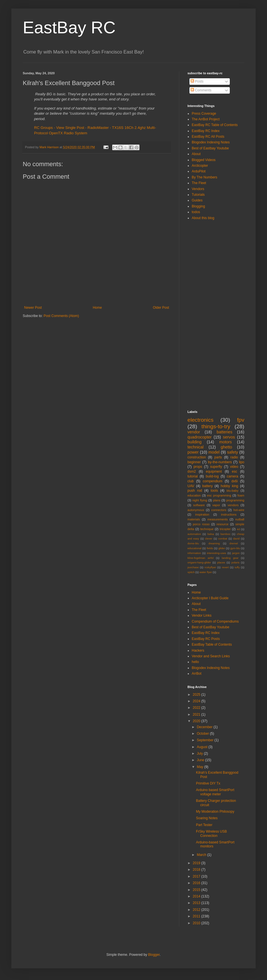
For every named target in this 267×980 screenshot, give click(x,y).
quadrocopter (200, 437)
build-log (212, 476)
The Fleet (199, 183)
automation (194, 534)
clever (209, 539)
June (201, 760)
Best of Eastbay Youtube (210, 148)
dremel (234, 543)
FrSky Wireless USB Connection (211, 833)
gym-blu (235, 548)
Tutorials (198, 195)
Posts (197, 81)
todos (196, 212)
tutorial (193, 476)
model (214, 452)
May (201, 767)
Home (97, 308)
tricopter (225, 529)
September (206, 740)
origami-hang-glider (199, 562)
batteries (225, 432)
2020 (197, 721)
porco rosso (201, 524)
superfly (216, 467)
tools (214, 491)
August (203, 747)
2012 (197, 910)
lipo (242, 462)
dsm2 (192, 472)
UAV (191, 486)
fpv (241, 420)
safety (233, 452)
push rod (195, 491)
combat (223, 539)
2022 (197, 708)
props (198, 467)
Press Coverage (204, 114)
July (200, 753)
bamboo (225, 534)
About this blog (203, 218)
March (202, 855)
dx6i (235, 481)
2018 (197, 870)
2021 (197, 715)
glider (222, 548)
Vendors (198, 189)
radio (234, 457)
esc (234, 472)
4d (238, 529)
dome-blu (193, 543)
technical (196, 447)
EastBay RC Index (206, 131)
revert (225, 567)
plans (217, 500)
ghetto (226, 447)
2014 (197, 896)
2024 (197, 701)
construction (197, 457)
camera (232, 476)
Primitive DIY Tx (208, 783)
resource (222, 524)
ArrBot (197, 674)
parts (218, 457)
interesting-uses (216, 553)
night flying (200, 500)
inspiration (202, 514)
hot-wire (239, 510)
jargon (236, 553)
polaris (235, 562)
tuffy (237, 567)
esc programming (219, 495)
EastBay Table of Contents (212, 645)
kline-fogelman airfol (201, 558)
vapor (216, 505)
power (193, 452)
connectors (219, 510)
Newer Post (33, 308)
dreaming (214, 543)
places (221, 562)
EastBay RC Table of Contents (215, 125)
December (205, 727)
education (194, 495)
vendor (194, 432)
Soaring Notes (207, 818)
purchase (193, 567)
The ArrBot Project (206, 119)
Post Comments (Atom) (61, 316)
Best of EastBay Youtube (210, 627)
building (195, 442)
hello (195, 662)
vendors (233, 505)
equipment (214, 472)
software (199, 505)
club (191, 481)
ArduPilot (199, 171)
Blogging (198, 206)
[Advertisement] (210, 315)
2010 (197, 923)
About (196, 154)
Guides (197, 200)
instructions (229, 514)
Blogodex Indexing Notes (211, 142)
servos (229, 437)
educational (194, 548)
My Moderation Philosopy (215, 812)
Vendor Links (202, 615)
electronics (201, 420)
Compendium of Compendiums (215, 621)
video (234, 467)
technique (207, 529)
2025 (197, 695)
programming (235, 500)
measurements (217, 519)
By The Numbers (205, 177)
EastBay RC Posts (206, 639)
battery (207, 486)
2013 (197, 903)
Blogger (154, 955)
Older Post (161, 308)
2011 (197, 916)
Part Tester (204, 825)
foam (241, 495)
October (203, 734)
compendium (213, 481)
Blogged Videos (204, 160)
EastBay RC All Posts (208, 137)
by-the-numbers (220, 462)
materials (194, 519)
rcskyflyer (210, 567)
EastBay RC (69, 27)
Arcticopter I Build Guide (210, 598)
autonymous (196, 510)
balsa (211, 534)
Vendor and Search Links (211, 656)
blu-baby (232, 491)
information (194, 553)
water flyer (206, 572)
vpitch (191, 572)
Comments (201, 90)
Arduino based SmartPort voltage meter (215, 792)
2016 (197, 883)
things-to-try (216, 426)
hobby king (230, 486)
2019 (197, 863)
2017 (197, 876)
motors (226, 442)
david (236, 539)
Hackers (198, 650)
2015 (197, 890)
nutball (240, 519)
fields (210, 548)
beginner (194, 462)
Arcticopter (200, 166)
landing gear (230, 558)
